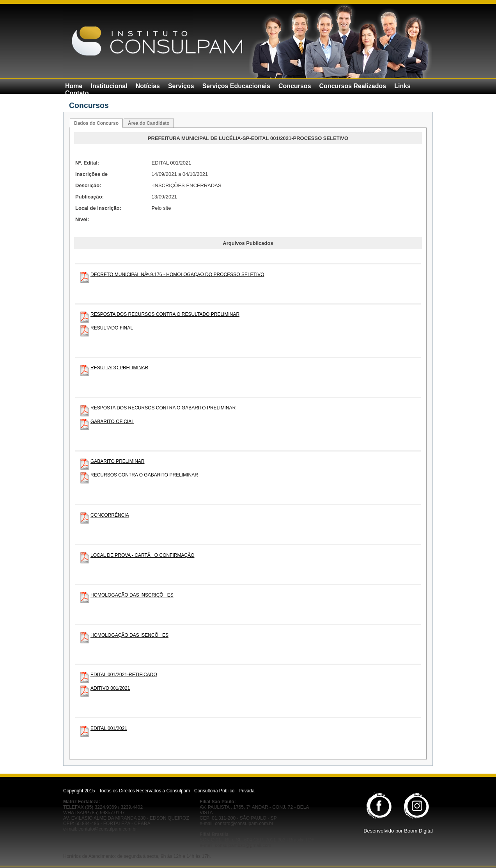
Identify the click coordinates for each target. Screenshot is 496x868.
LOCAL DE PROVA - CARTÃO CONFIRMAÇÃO (143, 555)
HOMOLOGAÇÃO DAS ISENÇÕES (129, 635)
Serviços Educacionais (236, 86)
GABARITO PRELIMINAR (117, 461)
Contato (77, 93)
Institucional (109, 86)
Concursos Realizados (353, 86)
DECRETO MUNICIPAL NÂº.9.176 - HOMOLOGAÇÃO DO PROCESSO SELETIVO (177, 275)
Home (74, 86)
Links (402, 86)
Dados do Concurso (96, 123)
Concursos (295, 86)
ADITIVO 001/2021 (110, 688)
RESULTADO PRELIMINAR (119, 368)
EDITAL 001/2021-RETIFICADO (124, 675)
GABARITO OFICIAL (112, 422)
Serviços (181, 86)
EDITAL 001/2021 (109, 728)
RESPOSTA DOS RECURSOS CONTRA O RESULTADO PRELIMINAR (165, 314)
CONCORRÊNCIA (110, 515)
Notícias (148, 86)
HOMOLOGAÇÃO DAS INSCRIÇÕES (132, 595)
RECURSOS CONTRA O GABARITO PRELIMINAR (144, 475)
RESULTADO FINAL (112, 328)
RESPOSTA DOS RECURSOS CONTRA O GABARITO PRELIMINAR (163, 408)
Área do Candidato (149, 123)
